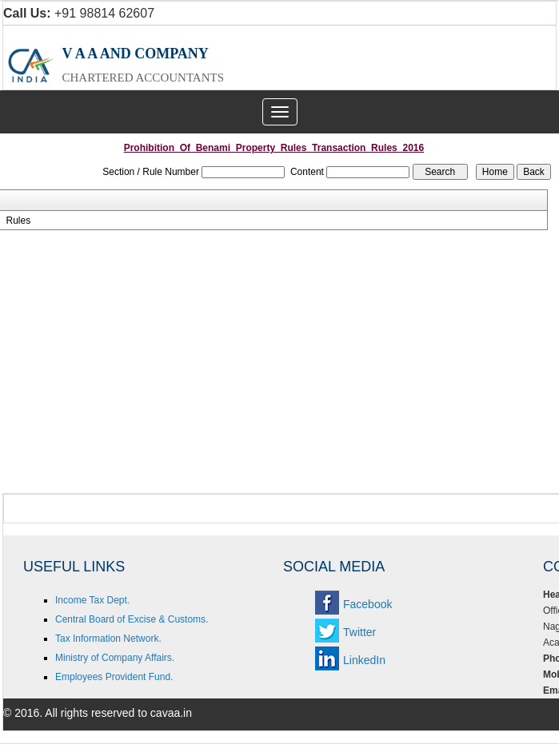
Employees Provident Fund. (114, 677)
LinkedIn (364, 660)
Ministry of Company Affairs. (115, 658)
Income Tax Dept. (92, 600)
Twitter (359, 632)
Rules (18, 221)
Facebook (367, 604)
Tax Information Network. (108, 639)
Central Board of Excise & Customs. (132, 619)
